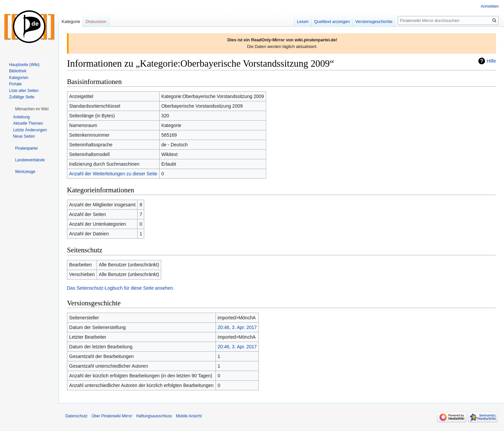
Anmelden (490, 6)
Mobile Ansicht (189, 416)
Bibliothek (18, 71)
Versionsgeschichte (374, 21)
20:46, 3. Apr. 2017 (237, 327)
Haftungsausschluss (154, 416)
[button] (32, 109)
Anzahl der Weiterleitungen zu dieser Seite (113, 174)
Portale (15, 84)
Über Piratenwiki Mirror (112, 416)
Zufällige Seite (22, 97)
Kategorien (19, 78)
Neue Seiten (24, 136)
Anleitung (21, 117)
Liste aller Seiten (24, 91)
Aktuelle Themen (28, 123)
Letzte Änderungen (30, 130)
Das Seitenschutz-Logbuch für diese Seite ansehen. (121, 288)
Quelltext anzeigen (332, 21)
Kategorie (71, 21)
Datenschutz (76, 416)
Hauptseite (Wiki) (24, 65)
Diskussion (96, 21)
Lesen (303, 21)
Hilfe (491, 61)
